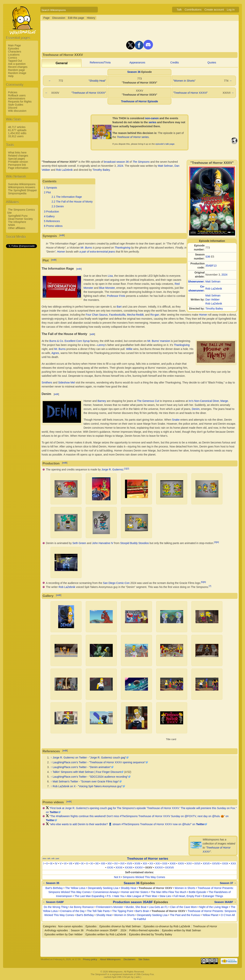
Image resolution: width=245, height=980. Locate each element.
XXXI (110, 868)
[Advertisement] (21, 306)
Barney (102, 401)
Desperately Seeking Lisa (103, 888)
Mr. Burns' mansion (159, 341)
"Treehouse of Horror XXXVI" (190, 93)
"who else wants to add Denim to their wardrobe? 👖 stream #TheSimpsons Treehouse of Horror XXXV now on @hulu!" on (127, 824)
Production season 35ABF (133, 902)
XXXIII (129, 868)
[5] (202, 582)
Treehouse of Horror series (148, 859)
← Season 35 (51, 883)
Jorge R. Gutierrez (112, 469)
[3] (215, 542)
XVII (129, 863)
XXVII (206, 863)
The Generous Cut (148, 401)
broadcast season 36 (116, 162)
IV (56, 863)
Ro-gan (155, 315)
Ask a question (17, 64)
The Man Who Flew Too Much (169, 892)
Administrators (17, 98)
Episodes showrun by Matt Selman (120, 926)
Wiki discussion (17, 111)
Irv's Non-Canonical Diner (204, 401)
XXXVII (169, 868)
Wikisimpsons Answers (22, 187)
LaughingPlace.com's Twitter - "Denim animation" (82, 767)
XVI (122, 863)
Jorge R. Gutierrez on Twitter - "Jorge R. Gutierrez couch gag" (89, 758)
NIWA (11, 225)
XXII (165, 863)
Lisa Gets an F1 (158, 907)
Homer (61, 252)
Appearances (137, 62)
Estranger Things (213, 896)
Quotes (212, 62)
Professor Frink (116, 296)
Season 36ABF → (225, 902)
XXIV (181, 863)
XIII (103, 863)
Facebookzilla (117, 315)
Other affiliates (17, 228)
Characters (15, 52)
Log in (231, 9)
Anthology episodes (56, 930)
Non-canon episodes (70, 926)
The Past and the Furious (185, 915)
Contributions (193, 9)
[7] (210, 586)
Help (11, 76)
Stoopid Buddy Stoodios (134, 543)
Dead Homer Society (20, 219)
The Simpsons (141, 162)
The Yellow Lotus (75, 888)
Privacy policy (90, 959)
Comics (13, 58)
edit (62, 235)
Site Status (144, 959)
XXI (158, 863)
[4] (218, 542)
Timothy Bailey (214, 309)
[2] (128, 468)
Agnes (55, 353)
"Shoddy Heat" (97, 81)
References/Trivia (100, 62)
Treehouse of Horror (205, 926)
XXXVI (159, 868)
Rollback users (17, 95)
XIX (145, 863)
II (47, 863)
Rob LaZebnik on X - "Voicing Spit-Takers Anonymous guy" (88, 786)
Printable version (18, 162)
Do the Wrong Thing (56, 907)
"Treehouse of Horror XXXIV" (89, 93)
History (91, 18)
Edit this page (76, 18)
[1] (125, 468)
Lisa (110, 276)
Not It (117, 877)
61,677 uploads (17, 130)
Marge (224, 401)
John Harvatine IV (103, 543)
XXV (189, 863)
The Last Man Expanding (89, 896)
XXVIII (216, 863)
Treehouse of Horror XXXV (155, 888)
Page (46, 18)
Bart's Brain (142, 911)
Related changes (18, 156)
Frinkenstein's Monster (110, 907)
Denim (196, 409)
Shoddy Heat (128, 888)
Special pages (16, 159)
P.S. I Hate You (116, 896)
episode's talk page (165, 144)
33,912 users (16, 136)
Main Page (14, 45)
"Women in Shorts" (184, 81)
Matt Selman (213, 282)
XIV (110, 863)
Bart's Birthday (54, 888)
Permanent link (17, 165)
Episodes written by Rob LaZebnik (106, 934)
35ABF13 (211, 266)
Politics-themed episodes (144, 930)
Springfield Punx (18, 216)
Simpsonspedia (17, 193)
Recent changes (18, 67)
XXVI (197, 863)
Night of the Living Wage (214, 907)
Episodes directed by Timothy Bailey (151, 934)
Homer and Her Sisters (135, 892)
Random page (16, 70)
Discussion (59, 18)
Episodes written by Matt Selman (181, 930)
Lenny (101, 345)
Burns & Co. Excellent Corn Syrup (70, 341)
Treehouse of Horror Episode (139, 101)
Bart (119, 307)
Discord (13, 108)
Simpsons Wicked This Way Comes (144, 877)
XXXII (119, 868)
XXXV (149, 868)
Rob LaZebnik (214, 289)
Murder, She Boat (136, 907)
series (152, 122)
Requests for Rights (20, 102)
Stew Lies (165, 896)
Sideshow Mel (67, 382)
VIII (77, 863)
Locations (14, 55)
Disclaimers (130, 959)
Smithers (47, 382)
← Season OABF (53, 902)
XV (116, 863)
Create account (214, 9)
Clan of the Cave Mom (183, 907)
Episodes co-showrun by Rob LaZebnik (167, 926)
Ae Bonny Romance (82, 907)
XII (97, 863)
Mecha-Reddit (135, 315)
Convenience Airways (106, 892)
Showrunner (196, 282)
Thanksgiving (123, 248)
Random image (17, 73)
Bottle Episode (197, 892)
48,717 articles (17, 127)
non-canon (152, 118)
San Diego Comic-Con (116, 583)
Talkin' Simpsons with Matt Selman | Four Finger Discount (87, 772)
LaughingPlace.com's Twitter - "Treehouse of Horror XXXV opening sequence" (99, 762)
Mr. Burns (86, 248)
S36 (208, 257)
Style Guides (16, 105)
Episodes (14, 48)
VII (71, 863)
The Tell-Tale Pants (98, 911)
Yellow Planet (210, 915)
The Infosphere (17, 222)
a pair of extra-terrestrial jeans (97, 252)
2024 (224, 275)
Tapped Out (15, 61)
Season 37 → (228, 883)
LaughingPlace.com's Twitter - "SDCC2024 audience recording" (90, 777)
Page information (18, 168)
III (51, 863)
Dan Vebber (212, 300)
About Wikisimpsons (110, 959)
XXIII (172, 863)
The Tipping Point (123, 911)
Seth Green (79, 543)
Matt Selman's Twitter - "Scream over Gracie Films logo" (86, 781)
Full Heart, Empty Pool (187, 896)
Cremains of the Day (73, 911)
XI (92, 863)
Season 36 (134, 72)
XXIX (225, 863)
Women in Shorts (185, 888)
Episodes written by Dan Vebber (63, 934)
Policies (13, 92)
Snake (176, 420)
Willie (129, 349)
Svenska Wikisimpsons (22, 184)
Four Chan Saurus (97, 315)
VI (65, 863)
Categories (49, 926)
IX (82, 863)
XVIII (137, 863)
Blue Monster (107, 288)
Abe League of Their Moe (142, 896)
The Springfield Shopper (22, 190)
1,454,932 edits (17, 133)
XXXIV (139, 868)
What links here (17, 153)
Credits (175, 62)
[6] (205, 582)
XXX (233, 863)
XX (151, 863)
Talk (179, 9)
